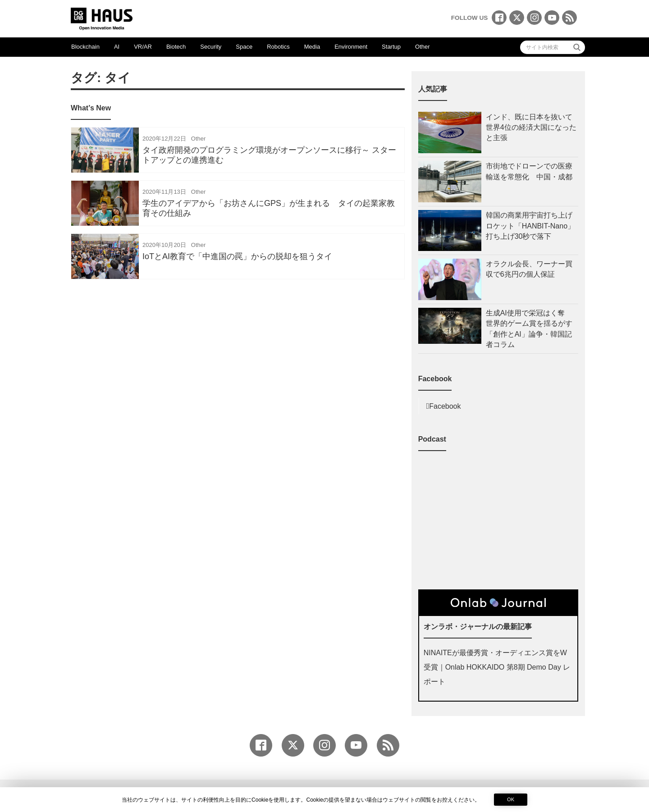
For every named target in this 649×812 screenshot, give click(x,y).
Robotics (278, 47)
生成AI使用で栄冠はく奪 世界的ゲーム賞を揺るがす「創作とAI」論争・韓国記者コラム (529, 329)
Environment (351, 47)
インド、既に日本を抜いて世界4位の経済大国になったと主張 (531, 127)
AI (117, 47)
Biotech (176, 47)
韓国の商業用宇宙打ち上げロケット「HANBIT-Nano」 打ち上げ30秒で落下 (532, 226)
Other (423, 47)
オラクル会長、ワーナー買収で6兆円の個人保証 (529, 269)
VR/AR (143, 47)
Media (312, 47)
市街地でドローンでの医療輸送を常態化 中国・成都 (529, 171)
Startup (391, 47)
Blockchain (85, 47)
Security (211, 47)
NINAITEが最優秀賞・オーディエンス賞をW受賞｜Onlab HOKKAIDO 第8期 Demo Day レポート (497, 667)
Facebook (445, 406)
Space (244, 47)
